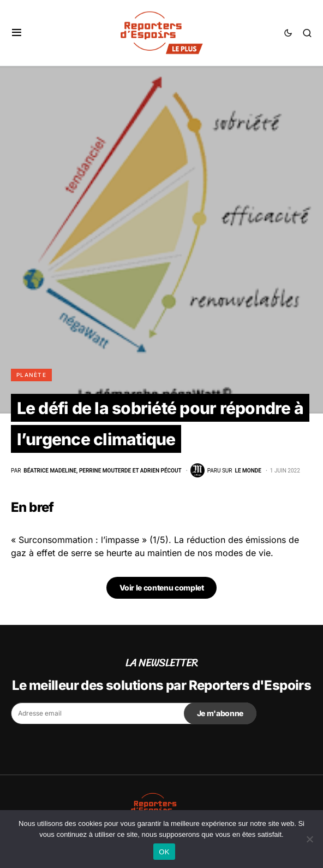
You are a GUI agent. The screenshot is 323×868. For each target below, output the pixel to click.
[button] (17, 33)
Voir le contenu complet (162, 587)
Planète (31, 375)
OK (164, 852)
